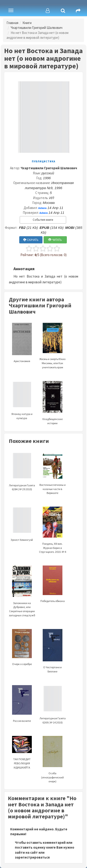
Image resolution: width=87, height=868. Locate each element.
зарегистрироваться (32, 857)
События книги (43, 220)
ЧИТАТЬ (55, 240)
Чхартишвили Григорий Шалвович (37, 28)
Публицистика (43, 161)
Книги (27, 23)
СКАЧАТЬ (31, 240)
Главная (12, 23)
